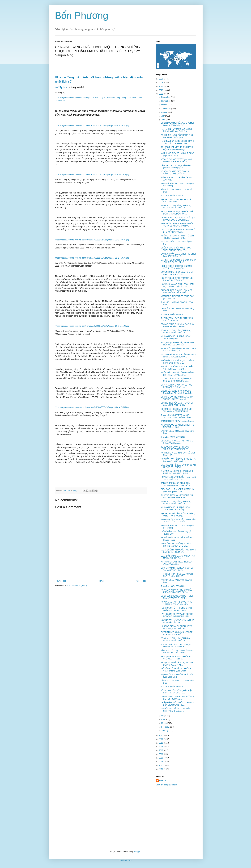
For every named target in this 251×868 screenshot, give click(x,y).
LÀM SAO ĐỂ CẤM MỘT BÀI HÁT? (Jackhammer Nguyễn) (176, 167)
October (165, 105)
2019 (161, 743)
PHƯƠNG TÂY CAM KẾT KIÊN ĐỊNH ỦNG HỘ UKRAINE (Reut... (177, 496)
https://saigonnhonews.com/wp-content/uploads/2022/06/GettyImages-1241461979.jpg (92, 175)
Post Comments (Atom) (77, 586)
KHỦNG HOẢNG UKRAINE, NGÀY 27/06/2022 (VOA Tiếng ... (176, 508)
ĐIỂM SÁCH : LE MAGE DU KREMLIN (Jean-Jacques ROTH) (177, 490)
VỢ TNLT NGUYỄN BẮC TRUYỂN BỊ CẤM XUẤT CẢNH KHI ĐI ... (177, 404)
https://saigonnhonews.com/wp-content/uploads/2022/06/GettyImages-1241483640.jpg (92, 240)
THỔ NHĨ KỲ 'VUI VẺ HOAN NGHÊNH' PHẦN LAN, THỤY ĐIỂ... (177, 362)
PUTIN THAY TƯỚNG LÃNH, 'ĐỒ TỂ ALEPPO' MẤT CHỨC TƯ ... (177, 633)
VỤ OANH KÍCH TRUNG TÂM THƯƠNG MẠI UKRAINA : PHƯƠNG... (178, 356)
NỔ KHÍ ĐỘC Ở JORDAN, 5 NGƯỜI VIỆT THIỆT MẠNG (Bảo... (176, 267)
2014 (161, 762)
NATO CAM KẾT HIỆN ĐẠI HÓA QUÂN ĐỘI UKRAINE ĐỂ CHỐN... (178, 213)
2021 (161, 735)
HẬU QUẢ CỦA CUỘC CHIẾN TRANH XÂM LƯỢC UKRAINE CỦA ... (177, 142)
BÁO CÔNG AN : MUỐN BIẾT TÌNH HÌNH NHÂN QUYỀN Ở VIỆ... (176, 545)
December (166, 97)
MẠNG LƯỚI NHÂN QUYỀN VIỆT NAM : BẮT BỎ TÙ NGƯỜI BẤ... (178, 551)
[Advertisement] (126, 818)
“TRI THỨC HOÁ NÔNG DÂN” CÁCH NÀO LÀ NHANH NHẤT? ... (177, 575)
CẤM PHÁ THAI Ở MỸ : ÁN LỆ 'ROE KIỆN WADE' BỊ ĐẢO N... (176, 386)
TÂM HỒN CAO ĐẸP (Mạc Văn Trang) (177, 421)
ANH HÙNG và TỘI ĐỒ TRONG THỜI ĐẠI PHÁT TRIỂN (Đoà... (177, 136)
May (163, 716)
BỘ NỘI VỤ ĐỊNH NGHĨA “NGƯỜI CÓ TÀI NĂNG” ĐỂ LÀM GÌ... (177, 569)
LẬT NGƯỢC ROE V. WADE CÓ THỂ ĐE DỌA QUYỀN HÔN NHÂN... (177, 615)
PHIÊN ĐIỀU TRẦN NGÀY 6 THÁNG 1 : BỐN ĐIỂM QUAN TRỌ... (178, 704)
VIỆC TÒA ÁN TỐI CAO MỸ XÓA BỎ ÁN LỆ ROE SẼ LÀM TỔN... (178, 466)
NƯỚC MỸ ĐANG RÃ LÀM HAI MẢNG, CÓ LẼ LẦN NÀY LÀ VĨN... (178, 374)
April (163, 719)
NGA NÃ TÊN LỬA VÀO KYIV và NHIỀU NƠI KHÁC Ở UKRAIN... (178, 621)
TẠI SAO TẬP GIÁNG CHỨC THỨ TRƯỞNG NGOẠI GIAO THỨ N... (176, 484)
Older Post (141, 581)
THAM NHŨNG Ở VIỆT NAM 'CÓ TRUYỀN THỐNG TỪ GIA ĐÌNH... (176, 416)
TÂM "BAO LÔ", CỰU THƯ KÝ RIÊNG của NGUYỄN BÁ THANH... (177, 652)
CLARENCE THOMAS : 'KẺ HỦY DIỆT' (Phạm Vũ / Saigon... (177, 442)
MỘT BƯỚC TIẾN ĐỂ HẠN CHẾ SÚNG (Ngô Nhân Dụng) (178, 154)
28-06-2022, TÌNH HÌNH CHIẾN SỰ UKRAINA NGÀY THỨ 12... (176, 331)
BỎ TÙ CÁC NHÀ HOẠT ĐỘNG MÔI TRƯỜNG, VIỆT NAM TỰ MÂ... (176, 410)
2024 (161, 86)
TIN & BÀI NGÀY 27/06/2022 (173, 437)
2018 (161, 747)
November (166, 101)
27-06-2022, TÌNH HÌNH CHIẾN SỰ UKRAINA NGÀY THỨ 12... (176, 503)
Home (101, 581)
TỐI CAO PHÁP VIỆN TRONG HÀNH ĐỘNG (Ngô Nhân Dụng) (177, 148)
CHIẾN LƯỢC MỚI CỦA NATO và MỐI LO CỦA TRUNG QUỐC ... (177, 124)
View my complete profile (167, 785)
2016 (161, 754)
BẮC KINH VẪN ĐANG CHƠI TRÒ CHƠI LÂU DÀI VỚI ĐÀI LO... (178, 255)
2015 (161, 758)
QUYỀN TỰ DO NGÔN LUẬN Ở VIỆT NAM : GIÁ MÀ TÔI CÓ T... (177, 273)
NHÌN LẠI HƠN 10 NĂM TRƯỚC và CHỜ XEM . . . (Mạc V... (176, 658)
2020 (161, 739)
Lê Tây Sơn (61, 87)
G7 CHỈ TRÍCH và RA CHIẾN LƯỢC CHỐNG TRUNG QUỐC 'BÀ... (176, 380)
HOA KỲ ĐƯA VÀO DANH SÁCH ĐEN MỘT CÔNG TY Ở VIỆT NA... (177, 285)
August (164, 112)
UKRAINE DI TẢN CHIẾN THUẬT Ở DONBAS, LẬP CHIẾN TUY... (176, 627)
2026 (161, 79)
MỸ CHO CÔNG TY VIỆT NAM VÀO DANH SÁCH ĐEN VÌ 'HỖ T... (176, 160)
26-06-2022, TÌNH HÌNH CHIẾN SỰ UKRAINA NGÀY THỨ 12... (176, 639)
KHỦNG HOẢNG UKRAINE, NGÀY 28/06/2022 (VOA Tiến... (176, 337)
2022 (161, 94)
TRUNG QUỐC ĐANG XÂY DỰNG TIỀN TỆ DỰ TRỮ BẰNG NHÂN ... (178, 521)
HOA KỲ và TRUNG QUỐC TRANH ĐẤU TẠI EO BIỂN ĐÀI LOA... (178, 478)
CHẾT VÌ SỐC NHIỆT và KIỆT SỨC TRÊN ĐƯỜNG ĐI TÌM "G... (176, 249)
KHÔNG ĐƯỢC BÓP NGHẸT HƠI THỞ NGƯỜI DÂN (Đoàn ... (178, 426)
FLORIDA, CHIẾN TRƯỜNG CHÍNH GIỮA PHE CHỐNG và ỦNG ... (176, 609)
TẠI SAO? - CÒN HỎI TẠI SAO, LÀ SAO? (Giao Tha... (176, 201)
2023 (161, 90)
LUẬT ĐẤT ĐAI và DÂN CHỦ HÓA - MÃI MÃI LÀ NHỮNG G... (178, 557)
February (165, 727)
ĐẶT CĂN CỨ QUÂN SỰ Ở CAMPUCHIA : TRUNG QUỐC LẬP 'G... (178, 261)
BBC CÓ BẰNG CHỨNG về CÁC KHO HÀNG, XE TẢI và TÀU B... (177, 325)
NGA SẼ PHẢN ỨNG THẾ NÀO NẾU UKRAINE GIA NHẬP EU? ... (176, 591)
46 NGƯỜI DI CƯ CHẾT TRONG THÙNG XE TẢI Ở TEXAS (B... (175, 448)
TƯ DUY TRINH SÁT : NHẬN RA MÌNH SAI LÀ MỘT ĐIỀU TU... (177, 319)
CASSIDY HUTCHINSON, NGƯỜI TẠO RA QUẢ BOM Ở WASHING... (178, 219)
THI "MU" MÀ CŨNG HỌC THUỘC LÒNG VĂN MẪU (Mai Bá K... (176, 646)
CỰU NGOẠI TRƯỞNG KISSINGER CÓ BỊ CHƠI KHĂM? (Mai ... (178, 231)
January (165, 731)
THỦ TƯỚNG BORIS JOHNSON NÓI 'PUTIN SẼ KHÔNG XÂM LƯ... (177, 225)
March (164, 723)
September (166, 109)
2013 (161, 765)
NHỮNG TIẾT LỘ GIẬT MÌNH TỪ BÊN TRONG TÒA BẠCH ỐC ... (177, 237)
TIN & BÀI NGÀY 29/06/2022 (173, 196)
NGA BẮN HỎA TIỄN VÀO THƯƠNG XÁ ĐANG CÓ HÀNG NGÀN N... (178, 460)
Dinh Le (68, 491)
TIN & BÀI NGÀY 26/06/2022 (173, 586)
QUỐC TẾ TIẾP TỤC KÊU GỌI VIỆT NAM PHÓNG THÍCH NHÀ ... (176, 291)
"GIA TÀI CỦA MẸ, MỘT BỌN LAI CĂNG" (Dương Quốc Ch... (175, 172)
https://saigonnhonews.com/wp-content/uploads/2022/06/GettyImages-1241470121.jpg (92, 126)
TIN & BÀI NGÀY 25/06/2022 (173, 687)
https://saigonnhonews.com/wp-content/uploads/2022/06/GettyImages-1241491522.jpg (92, 326)
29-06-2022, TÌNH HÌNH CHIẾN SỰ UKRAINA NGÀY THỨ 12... (176, 207)
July (163, 116)
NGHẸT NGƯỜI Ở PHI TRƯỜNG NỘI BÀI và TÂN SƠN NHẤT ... (177, 279)
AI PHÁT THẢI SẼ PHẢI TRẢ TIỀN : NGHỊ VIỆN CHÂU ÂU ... (176, 710)
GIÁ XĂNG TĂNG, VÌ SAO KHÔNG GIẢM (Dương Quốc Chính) (176, 670)
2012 (161, 769)
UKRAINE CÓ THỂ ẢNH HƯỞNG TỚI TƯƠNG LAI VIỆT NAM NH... (177, 398)
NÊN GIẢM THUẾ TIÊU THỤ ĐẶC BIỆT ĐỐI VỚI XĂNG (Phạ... (178, 664)
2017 (161, 750)
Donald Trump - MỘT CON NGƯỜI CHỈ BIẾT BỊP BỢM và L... (178, 698)
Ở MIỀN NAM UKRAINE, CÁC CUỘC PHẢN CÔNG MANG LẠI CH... (177, 472)
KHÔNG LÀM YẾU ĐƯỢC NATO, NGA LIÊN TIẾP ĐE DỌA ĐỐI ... (177, 344)
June (164, 120)
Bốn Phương (82, 15)
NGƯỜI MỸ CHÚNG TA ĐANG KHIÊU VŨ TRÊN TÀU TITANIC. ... (177, 368)
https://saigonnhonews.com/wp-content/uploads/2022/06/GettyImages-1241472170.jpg (92, 258)
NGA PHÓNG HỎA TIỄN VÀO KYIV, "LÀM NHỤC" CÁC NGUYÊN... (176, 603)
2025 (161, 83)
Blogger (137, 852)
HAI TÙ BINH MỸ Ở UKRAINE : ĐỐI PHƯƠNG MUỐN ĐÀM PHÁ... (176, 130)
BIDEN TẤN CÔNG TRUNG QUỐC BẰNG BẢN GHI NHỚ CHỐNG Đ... (177, 392)
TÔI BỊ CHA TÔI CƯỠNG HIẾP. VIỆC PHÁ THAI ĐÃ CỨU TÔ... (177, 692)
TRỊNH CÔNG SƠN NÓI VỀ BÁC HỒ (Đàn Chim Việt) (177, 676)
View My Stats (126, 860)
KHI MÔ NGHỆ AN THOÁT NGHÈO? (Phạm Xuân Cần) (177, 563)
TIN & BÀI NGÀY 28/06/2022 (173, 314)
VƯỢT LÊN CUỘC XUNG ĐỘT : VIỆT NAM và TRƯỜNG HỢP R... (177, 597)
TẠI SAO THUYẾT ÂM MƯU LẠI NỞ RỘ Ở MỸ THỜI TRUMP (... (178, 515)
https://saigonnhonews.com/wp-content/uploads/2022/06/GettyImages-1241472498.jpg (92, 407)
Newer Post (61, 581)
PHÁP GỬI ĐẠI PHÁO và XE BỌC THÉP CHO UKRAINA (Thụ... (178, 350)
